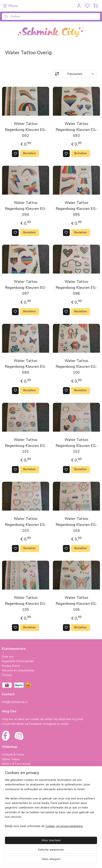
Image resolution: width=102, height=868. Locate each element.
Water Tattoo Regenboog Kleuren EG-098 (76, 288)
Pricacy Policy (11, 666)
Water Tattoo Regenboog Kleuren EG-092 (26, 130)
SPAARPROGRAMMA (17, 787)
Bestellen (30, 153)
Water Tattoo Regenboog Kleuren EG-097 (26, 288)
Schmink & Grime (13, 755)
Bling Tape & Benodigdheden (21, 773)
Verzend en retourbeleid (18, 670)
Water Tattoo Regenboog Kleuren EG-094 (26, 209)
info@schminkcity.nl (15, 702)
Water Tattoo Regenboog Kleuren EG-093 (76, 130)
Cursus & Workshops (16, 817)
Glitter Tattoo (11, 759)
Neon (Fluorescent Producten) (21, 768)
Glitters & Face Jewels (16, 764)
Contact (7, 675)
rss (79, 860)
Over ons (8, 657)
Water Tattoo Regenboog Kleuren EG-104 (76, 525)
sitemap (71, 860)
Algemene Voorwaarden (18, 661)
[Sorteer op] (74, 74)
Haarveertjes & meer (15, 803)
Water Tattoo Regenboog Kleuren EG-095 (76, 209)
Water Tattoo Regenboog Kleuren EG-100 (76, 367)
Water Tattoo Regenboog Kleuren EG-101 (26, 446)
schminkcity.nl (13, 835)
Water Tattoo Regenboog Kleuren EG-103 (26, 525)
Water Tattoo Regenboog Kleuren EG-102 (76, 446)
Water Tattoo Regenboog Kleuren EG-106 (76, 604)
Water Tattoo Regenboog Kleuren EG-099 (26, 367)
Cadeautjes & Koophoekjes (19, 812)
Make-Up (8, 778)
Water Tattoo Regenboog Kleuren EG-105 (26, 604)
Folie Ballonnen (12, 808)
